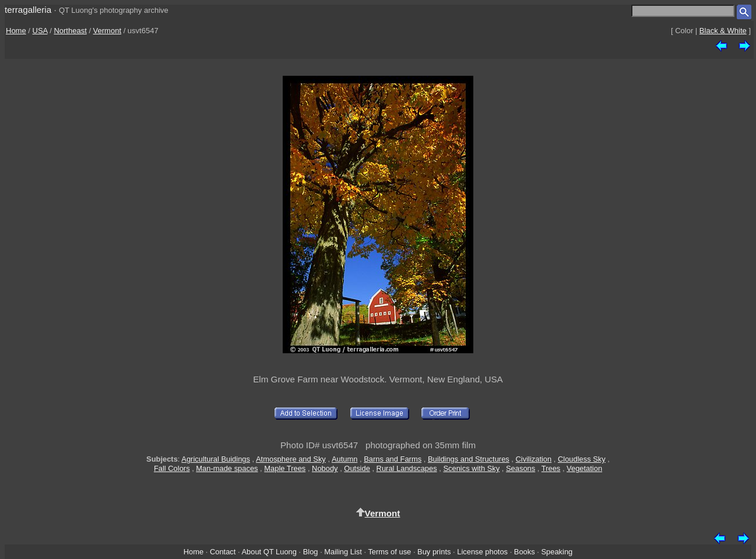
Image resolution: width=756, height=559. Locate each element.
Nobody (325, 468)
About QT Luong (269, 552)
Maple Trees (285, 468)
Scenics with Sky (471, 468)
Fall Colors (172, 468)
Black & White (723, 31)
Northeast (70, 31)
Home (16, 31)
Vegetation (584, 468)
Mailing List (343, 552)
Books (525, 552)
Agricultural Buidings (216, 459)
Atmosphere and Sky (291, 459)
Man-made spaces (227, 468)
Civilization (534, 459)
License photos (482, 552)
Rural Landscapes (407, 468)
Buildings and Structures (469, 459)
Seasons (521, 468)
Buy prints (434, 552)
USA (40, 31)
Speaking (557, 552)
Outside (357, 468)
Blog (311, 552)
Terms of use (389, 552)
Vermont (107, 31)
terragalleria (28, 10)
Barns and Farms (393, 459)
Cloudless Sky (582, 459)
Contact (223, 552)
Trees (551, 468)
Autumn (344, 459)
